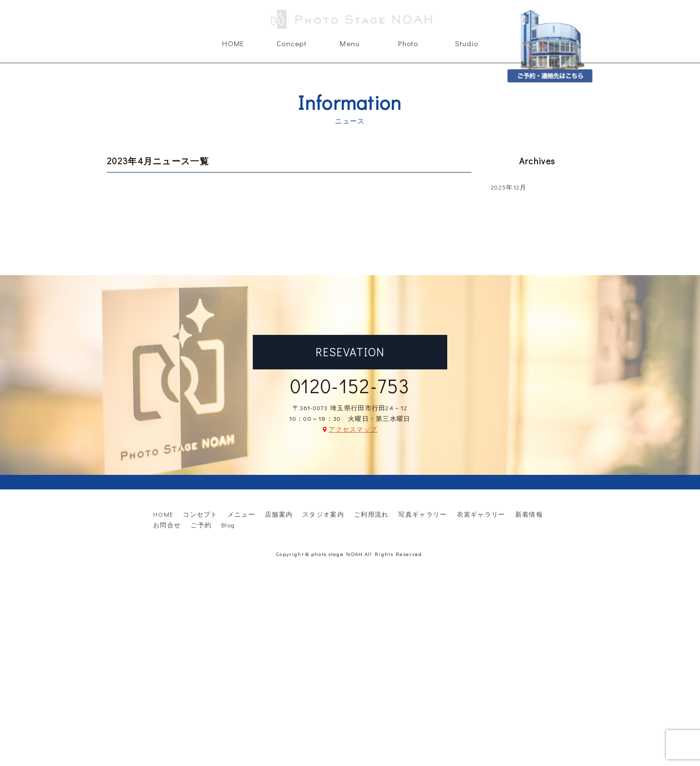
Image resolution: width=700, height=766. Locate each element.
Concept (292, 43)
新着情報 (529, 514)
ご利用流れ (371, 514)
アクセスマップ (353, 429)
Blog (228, 525)
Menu (350, 43)
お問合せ (167, 525)
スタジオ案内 (323, 514)
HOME (233, 43)
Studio (467, 43)
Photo (408, 43)
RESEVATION (350, 352)
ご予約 (201, 525)
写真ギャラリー (422, 514)
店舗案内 (279, 514)
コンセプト (200, 514)
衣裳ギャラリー (481, 514)
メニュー (241, 514)
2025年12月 (509, 187)
